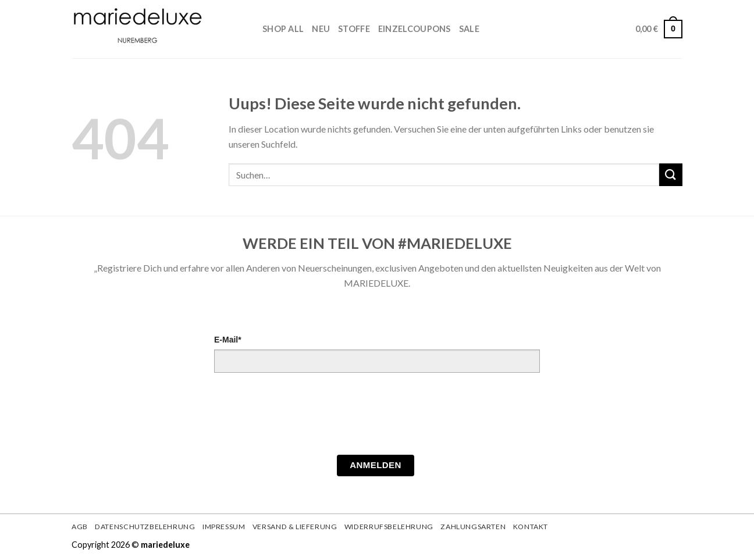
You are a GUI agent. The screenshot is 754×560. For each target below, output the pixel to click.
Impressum (224, 527)
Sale (469, 29)
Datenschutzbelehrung (145, 527)
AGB (80, 527)
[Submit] (671, 175)
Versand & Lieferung (295, 527)
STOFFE (354, 29)
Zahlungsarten (473, 527)
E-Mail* (228, 340)
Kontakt (531, 527)
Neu (321, 29)
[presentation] (303, 417)
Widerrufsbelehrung (389, 527)
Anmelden (376, 465)
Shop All (283, 29)
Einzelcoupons (415, 29)
